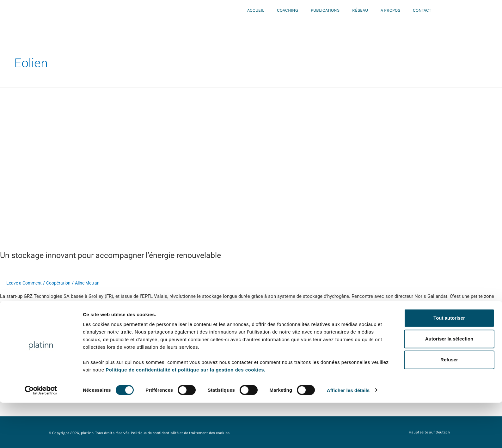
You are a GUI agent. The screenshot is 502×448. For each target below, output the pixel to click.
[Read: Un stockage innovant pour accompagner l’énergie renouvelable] (162, 165)
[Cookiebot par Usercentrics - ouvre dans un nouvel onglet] (41, 436)
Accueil (256, 10)
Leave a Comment (25, 283)
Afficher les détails (348, 436)
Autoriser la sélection (449, 384)
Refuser (449, 405)
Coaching (288, 10)
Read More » (13, 319)
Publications (325, 10)
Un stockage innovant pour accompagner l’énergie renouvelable (116, 255)
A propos (390, 10)
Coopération (62, 283)
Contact (422, 10)
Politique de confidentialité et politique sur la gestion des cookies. (185, 415)
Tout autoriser (449, 363)
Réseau (360, 10)
